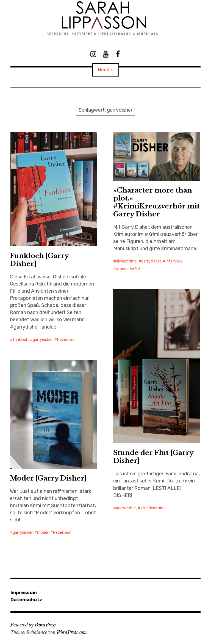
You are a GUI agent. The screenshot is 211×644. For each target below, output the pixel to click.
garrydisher (43, 340)
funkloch (20, 340)
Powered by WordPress (33, 625)
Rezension (66, 340)
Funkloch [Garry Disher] (39, 260)
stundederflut (128, 269)
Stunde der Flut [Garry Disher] (153, 457)
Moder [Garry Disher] (48, 478)
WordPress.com (72, 632)
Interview (174, 261)
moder (43, 533)
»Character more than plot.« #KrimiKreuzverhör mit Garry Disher (156, 202)
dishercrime (126, 261)
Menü (104, 70)
